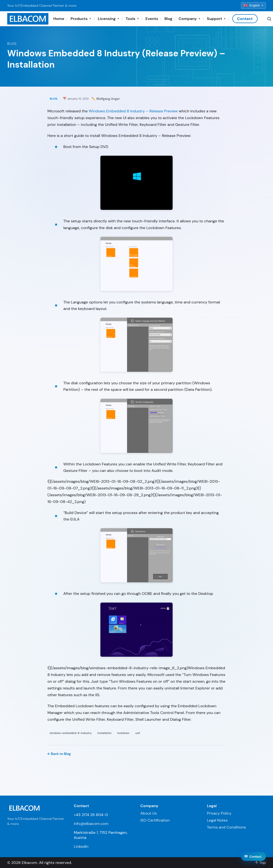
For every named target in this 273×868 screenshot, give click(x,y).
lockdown (123, 733)
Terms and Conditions (227, 827)
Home (59, 19)
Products (81, 19)
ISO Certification (155, 820)
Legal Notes (217, 820)
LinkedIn (81, 846)
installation (105, 733)
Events (152, 19)
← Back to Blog (59, 754)
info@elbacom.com (91, 824)
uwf (138, 733)
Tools (132, 19)
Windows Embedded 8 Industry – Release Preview (133, 111)
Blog (168, 19)
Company (190, 19)
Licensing (109, 19)
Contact (245, 19)
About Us (149, 813)
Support (216, 19)
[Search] (269, 19)
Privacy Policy (219, 813)
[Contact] (253, 862)
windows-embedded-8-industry (71, 733)
